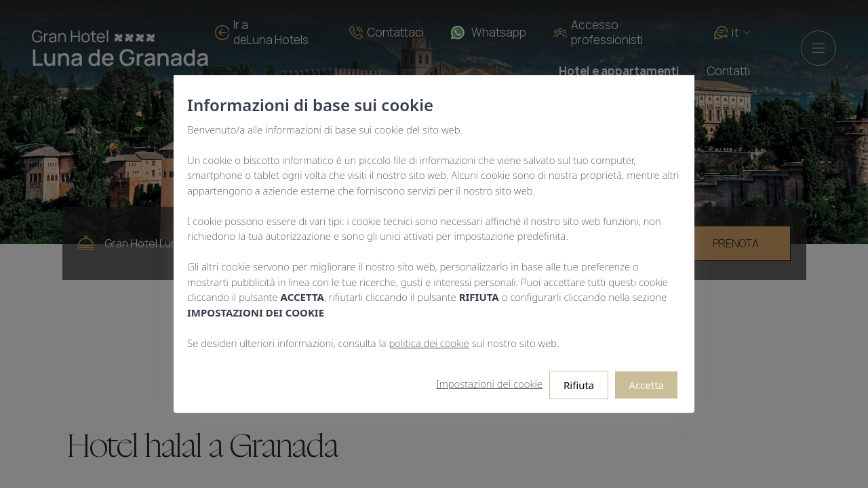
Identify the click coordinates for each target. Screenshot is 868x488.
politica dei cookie (429, 343)
